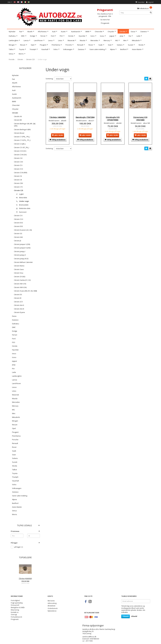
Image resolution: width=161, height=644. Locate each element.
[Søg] (151, 13)
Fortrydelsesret (16, 617)
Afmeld (134, 616)
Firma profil (15, 605)
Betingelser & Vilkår (18, 607)
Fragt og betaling (17, 603)
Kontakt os (15, 612)
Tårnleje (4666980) (25, 578)
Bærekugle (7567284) (85, 115)
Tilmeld (126, 616)
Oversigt (14, 614)
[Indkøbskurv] (145, 8)
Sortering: (49, 79)
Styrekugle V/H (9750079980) (113, 116)
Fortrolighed (15, 600)
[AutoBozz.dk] (50, 17)
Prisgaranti (105, 23)
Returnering (15, 610)
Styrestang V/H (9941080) (140, 116)
